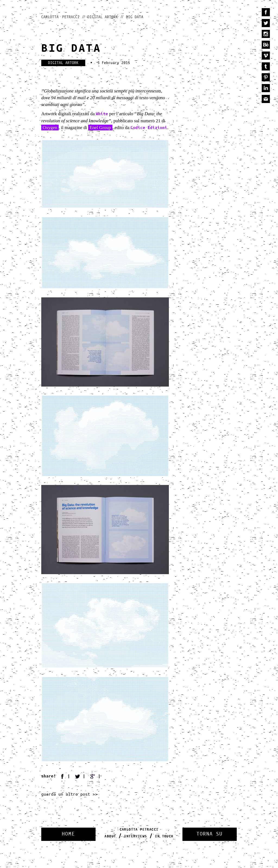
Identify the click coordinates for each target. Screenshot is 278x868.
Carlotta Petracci (60, 17)
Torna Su (210, 834)
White (102, 114)
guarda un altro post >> (69, 794)
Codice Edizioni (149, 128)
